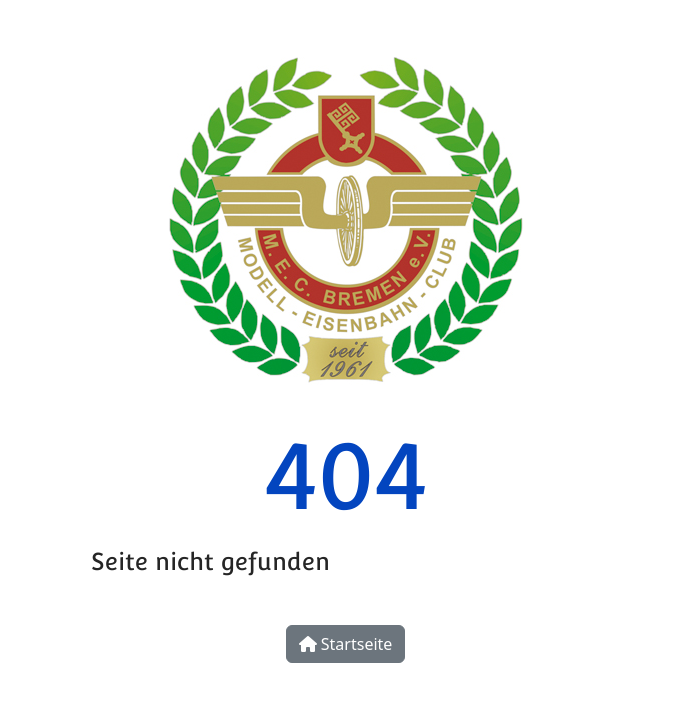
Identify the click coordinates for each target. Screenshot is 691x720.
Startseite (346, 644)
